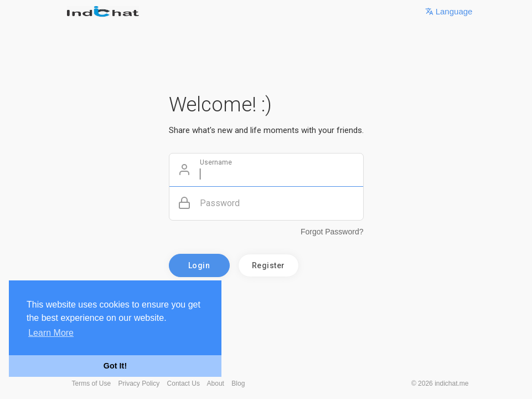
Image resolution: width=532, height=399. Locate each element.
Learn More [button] (51, 333)
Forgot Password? (332, 232)
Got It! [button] (115, 366)
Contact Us (184, 383)
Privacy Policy (139, 383)
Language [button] (449, 11)
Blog (238, 383)
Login (199, 265)
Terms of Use (92, 383)
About (216, 383)
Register (268, 265)
